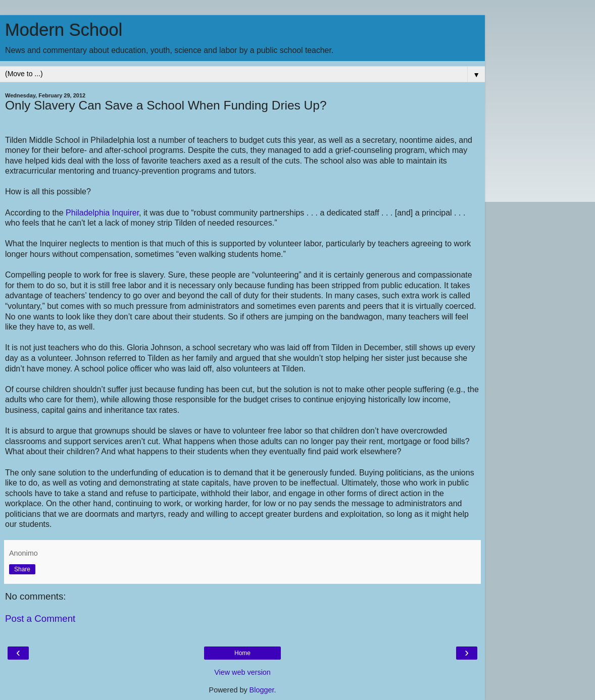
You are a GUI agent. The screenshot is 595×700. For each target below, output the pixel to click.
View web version (242, 672)
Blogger (262, 690)
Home (242, 653)
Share (22, 569)
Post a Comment (40, 618)
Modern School (64, 30)
